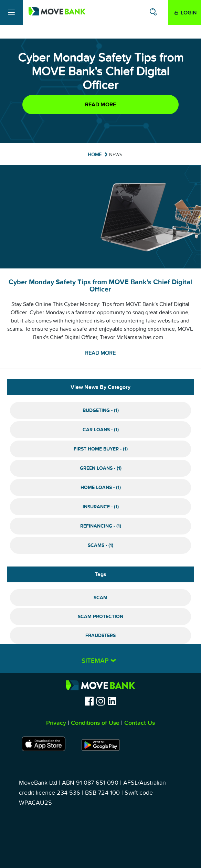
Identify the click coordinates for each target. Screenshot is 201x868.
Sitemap (96, 661)
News (116, 155)
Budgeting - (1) (101, 410)
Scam (100, 598)
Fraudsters (100, 636)
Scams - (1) (100, 545)
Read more (100, 105)
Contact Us (140, 723)
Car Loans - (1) (101, 430)
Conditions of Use (95, 723)
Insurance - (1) (101, 507)
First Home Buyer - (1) (101, 449)
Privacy (56, 723)
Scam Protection (100, 617)
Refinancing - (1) (101, 526)
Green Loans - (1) (101, 468)
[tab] (100, 659)
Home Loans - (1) (101, 488)
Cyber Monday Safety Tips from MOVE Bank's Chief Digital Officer (100, 286)
